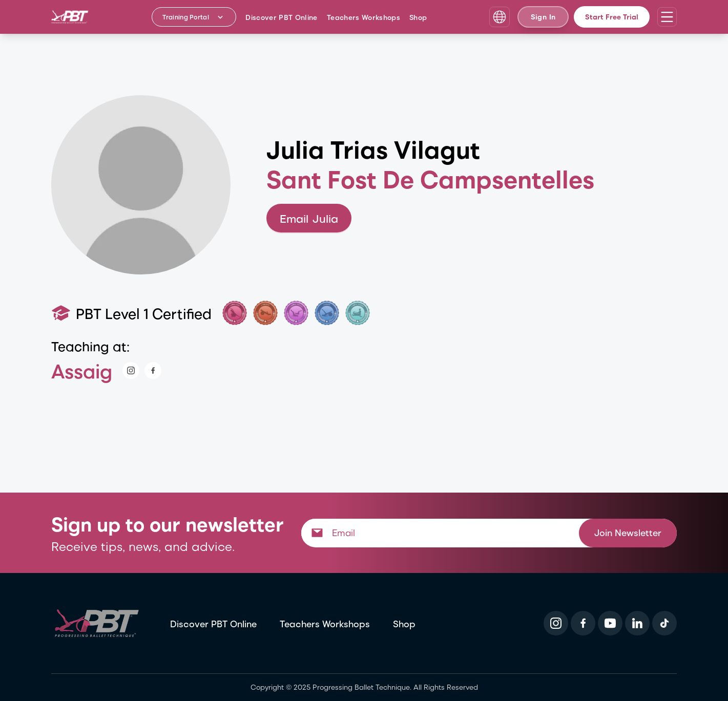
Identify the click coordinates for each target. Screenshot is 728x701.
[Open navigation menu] (667, 17)
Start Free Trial (612, 17)
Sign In (543, 17)
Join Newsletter (628, 532)
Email (309, 218)
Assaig (82, 370)
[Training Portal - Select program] (194, 17)
